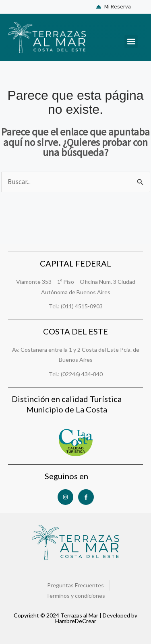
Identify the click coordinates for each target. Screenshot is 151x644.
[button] (131, 42)
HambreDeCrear (76, 621)
